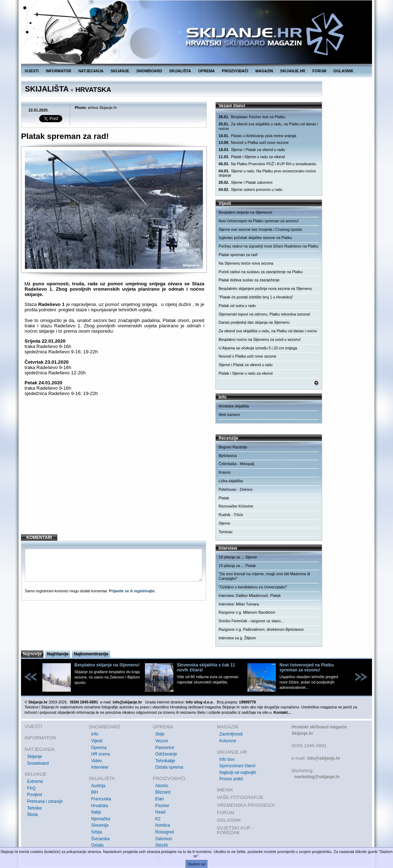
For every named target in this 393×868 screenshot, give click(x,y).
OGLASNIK (344, 71)
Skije (160, 734)
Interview (100, 767)
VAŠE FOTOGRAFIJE (240, 797)
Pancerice (165, 748)
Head (160, 812)
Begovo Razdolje (233, 447)
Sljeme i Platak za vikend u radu (252, 150)
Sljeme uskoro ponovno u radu (250, 190)
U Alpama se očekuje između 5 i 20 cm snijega (258, 348)
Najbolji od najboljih (238, 773)
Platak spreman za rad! (238, 255)
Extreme (35, 781)
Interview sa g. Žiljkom (237, 638)
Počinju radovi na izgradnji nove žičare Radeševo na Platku (268, 246)
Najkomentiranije (91, 654)
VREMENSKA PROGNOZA (246, 805)
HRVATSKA (93, 90)
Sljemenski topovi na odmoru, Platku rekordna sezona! (264, 314)
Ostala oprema (169, 767)
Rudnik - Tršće (231, 515)
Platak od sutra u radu (237, 306)
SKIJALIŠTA (180, 71)
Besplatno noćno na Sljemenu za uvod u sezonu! (260, 339)
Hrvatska (99, 806)
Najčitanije (58, 654)
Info (95, 734)
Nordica (163, 825)
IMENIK (225, 790)
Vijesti (97, 741)
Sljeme (224, 523)
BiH (95, 792)
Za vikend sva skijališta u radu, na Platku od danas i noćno (268, 126)
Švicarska (100, 839)
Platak (224, 498)
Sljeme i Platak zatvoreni (245, 183)
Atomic (162, 786)
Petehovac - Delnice (235, 489)
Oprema (99, 748)
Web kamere (229, 415)
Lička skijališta (231, 481)
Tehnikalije (165, 761)
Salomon (164, 839)
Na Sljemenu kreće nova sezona (246, 263)
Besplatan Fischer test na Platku (252, 117)
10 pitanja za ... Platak (237, 566)
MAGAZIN (264, 71)
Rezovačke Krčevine (236, 506)
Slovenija (100, 825)
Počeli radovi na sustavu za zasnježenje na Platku (261, 272)
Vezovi (161, 741)
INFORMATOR (59, 71)
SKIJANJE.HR (293, 71)
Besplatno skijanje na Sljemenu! (245, 212)
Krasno (225, 472)
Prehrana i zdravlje (45, 801)
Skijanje (35, 757)
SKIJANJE (120, 71)
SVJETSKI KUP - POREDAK (235, 830)
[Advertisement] (114, 471)
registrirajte (144, 591)
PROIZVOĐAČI (235, 71)
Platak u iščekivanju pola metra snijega (257, 136)
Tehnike (34, 808)
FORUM (319, 71)
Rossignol (165, 832)
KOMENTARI (39, 537)
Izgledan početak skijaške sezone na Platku (255, 238)
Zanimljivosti (231, 734)
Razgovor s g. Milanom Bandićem (247, 612)
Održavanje (166, 754)
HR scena (101, 754)
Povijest (35, 795)
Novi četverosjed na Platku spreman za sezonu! (259, 221)
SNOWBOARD (149, 71)
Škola (32, 815)
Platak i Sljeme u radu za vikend (252, 157)
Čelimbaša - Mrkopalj (236, 464)
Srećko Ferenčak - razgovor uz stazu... (251, 621)
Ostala (97, 845)
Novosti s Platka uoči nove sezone (254, 143)
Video (96, 761)
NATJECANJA (91, 71)
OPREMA (207, 71)
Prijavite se (119, 591)
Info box (227, 759)
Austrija (98, 786)
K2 (158, 819)
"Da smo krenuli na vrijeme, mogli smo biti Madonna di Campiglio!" (264, 576)
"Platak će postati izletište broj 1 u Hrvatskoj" (256, 297)
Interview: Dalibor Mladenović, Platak (250, 596)
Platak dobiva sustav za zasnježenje (249, 280)
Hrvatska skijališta (234, 406)
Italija (96, 812)
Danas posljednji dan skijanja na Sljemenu (254, 322)
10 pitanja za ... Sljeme (238, 557)
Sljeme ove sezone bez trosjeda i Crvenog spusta (260, 229)
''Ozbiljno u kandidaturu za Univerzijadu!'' (253, 587)
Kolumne (228, 741)
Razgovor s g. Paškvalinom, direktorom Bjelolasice (261, 629)
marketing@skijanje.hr (317, 777)
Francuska (101, 799)
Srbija (97, 832)
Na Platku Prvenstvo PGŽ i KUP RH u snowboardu (267, 164)
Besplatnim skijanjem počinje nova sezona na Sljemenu (265, 289)
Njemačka (101, 819)
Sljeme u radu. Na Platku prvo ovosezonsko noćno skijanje (267, 173)
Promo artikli (231, 779)
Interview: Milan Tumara (239, 604)
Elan (159, 799)
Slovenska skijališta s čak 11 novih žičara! (206, 667)
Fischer (162, 806)
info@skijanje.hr (324, 758)
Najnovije (32, 654)
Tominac (226, 532)
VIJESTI (32, 71)
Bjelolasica (228, 456)
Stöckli (161, 845)
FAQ (31, 788)
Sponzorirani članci (237, 766)
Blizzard (163, 792)
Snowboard (38, 763)
